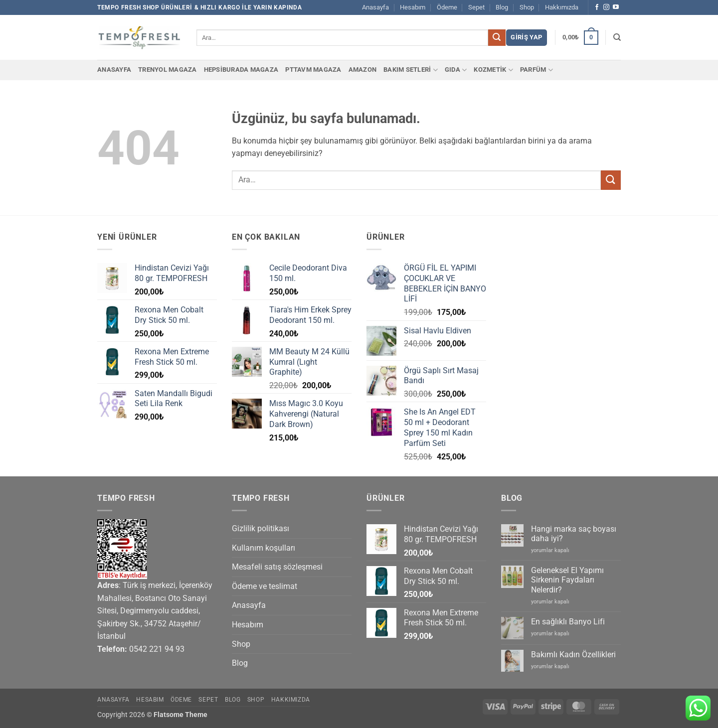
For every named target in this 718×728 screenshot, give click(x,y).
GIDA (456, 70)
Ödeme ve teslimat (265, 586)
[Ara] (617, 37)
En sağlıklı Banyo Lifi (568, 622)
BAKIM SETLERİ (411, 70)
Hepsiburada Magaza (241, 70)
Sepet (476, 7)
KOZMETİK (493, 70)
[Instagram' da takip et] (606, 7)
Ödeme (447, 7)
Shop (527, 7)
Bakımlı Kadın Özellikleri (573, 655)
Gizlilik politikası (261, 528)
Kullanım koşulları (264, 548)
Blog (502, 7)
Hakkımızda (562, 7)
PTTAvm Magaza (313, 70)
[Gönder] (497, 38)
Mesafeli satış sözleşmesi (277, 567)
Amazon (363, 70)
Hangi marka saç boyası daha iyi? (574, 534)
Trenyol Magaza (168, 70)
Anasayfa (375, 7)
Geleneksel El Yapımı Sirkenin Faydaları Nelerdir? (567, 580)
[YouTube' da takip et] (616, 7)
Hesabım (413, 7)
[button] (526, 38)
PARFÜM (537, 70)
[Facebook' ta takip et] (597, 7)
